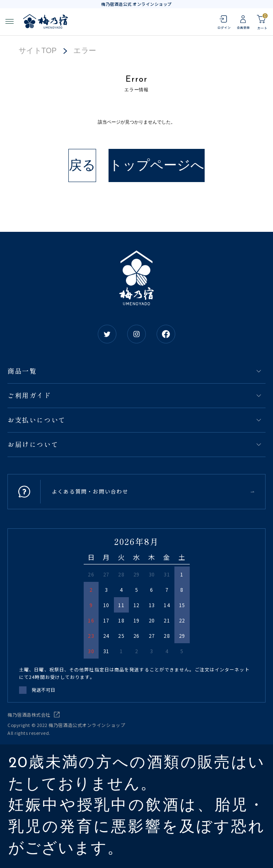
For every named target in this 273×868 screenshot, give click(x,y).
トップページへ (157, 165)
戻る (82, 165)
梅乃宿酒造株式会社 (29, 715)
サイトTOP (38, 51)
